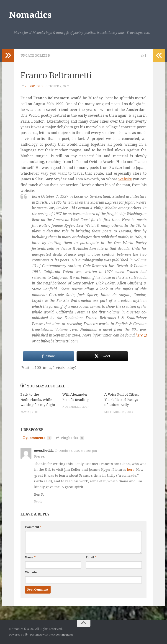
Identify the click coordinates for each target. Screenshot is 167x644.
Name (30, 557)
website (125, 179)
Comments (37, 438)
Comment (33, 527)
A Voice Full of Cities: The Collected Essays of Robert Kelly (122, 400)
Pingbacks (70, 438)
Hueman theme (63, 635)
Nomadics (30, 15)
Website (31, 572)
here (141, 335)
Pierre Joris (34, 86)
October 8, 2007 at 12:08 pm (78, 451)
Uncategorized (35, 55)
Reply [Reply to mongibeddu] (38, 501)
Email (91, 557)
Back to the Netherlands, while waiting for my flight (38, 400)
